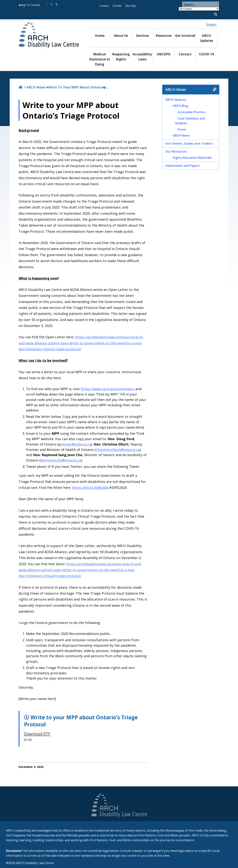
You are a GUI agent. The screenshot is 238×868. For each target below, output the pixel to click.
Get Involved (185, 36)
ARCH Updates (207, 38)
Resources (164, 36)
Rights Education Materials (192, 158)
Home (100, 36)
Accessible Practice (192, 112)
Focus (182, 129)
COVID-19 (206, 54)
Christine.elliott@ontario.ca (118, 450)
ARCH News (36, 87)
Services (142, 36)
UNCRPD (164, 54)
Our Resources (176, 151)
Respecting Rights (121, 57)
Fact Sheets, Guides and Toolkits (189, 143)
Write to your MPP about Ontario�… (78, 87)
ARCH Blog (180, 106)
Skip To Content (29, 5)
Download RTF (37, 734)
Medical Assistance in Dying (100, 59)
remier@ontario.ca (76, 444)
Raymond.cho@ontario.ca (61, 460)
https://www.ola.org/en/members (108, 389)
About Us (121, 36)
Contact (104, 6)
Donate (117, 6)
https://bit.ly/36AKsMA (91, 488)
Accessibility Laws (142, 57)
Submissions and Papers (183, 166)
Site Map (131, 6)
